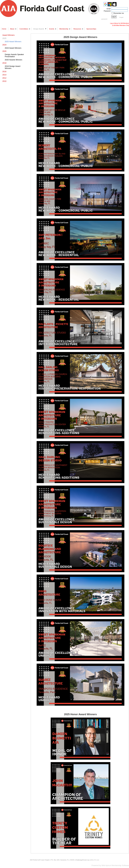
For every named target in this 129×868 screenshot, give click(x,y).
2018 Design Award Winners (13, 67)
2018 (4, 63)
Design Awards (39, 29)
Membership (64, 29)
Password (107, 11)
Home (4, 29)
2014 (4, 75)
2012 (4, 78)
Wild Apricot (106, 865)
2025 (4, 38)
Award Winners (8, 35)
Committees (24, 29)
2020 (4, 51)
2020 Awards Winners (13, 60)
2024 (4, 45)
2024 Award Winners (13, 48)
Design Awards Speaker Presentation (14, 55)
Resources (77, 29)
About (12, 29)
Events (52, 29)
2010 (4, 81)
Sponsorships (91, 29)
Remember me (119, 13)
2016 (4, 72)
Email (108, 9)
